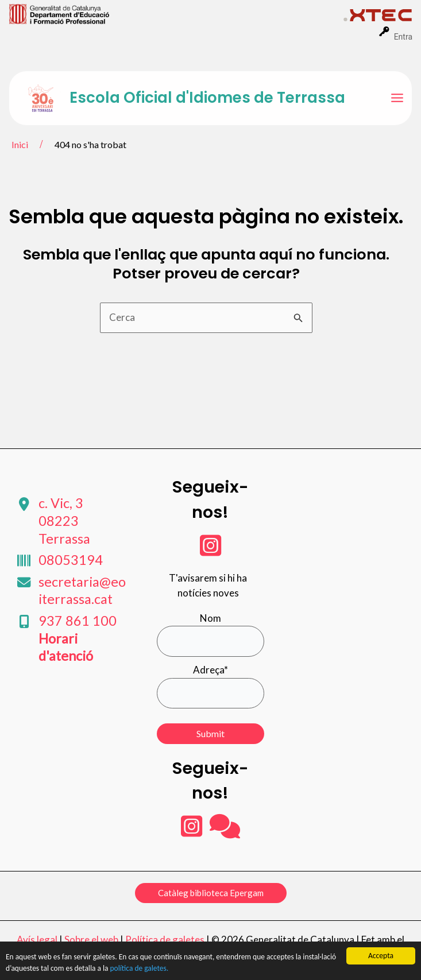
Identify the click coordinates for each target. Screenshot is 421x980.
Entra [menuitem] (403, 37)
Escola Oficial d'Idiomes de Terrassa (207, 98)
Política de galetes (165, 940)
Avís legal (37, 940)
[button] (211, 893)
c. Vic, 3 (64, 520)
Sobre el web (91, 940)
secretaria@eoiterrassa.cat (82, 590)
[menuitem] (176, 13)
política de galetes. (141, 969)
